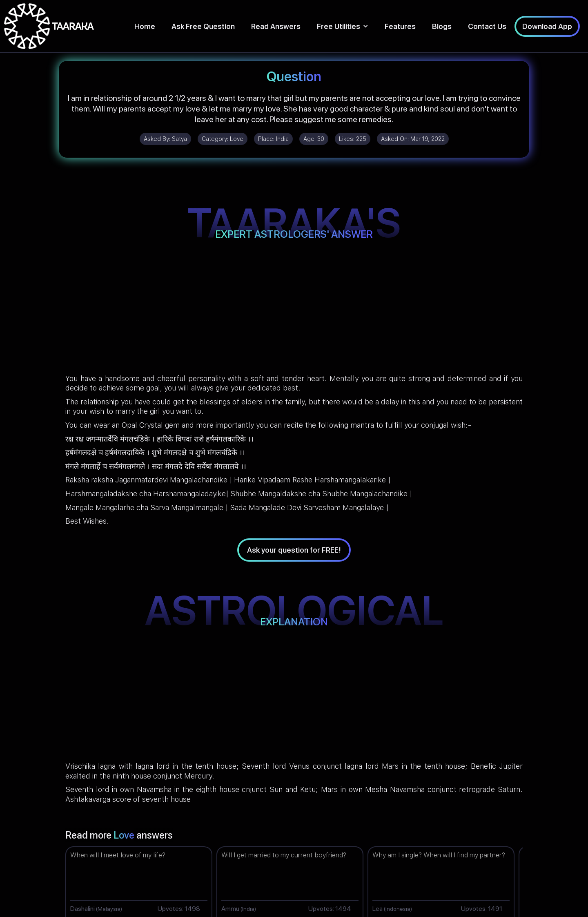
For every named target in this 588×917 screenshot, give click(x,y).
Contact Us (487, 26)
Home (145, 26)
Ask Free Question (203, 26)
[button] (343, 26)
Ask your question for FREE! (294, 550)
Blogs (442, 26)
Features (400, 26)
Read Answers (276, 26)
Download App (547, 26)
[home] (49, 26)
